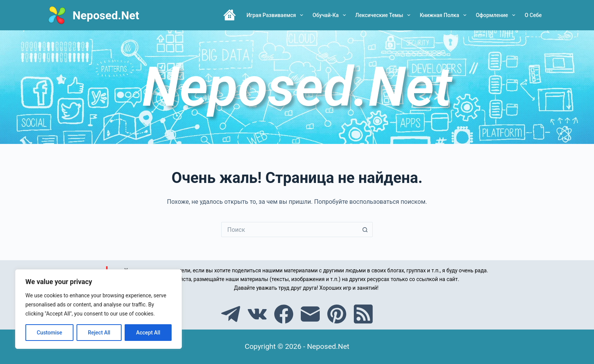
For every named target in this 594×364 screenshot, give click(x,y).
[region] (98, 309)
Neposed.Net (106, 15)
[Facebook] (284, 314)
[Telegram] (231, 314)
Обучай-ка (331, 15)
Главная (230, 15)
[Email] (310, 314)
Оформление (497, 15)
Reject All (99, 333)
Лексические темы (384, 15)
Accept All (148, 333)
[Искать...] (289, 230)
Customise (49, 333)
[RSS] (363, 314)
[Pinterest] (337, 314)
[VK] (257, 314)
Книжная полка (445, 15)
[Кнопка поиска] (365, 230)
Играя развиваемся (276, 15)
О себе (533, 15)
